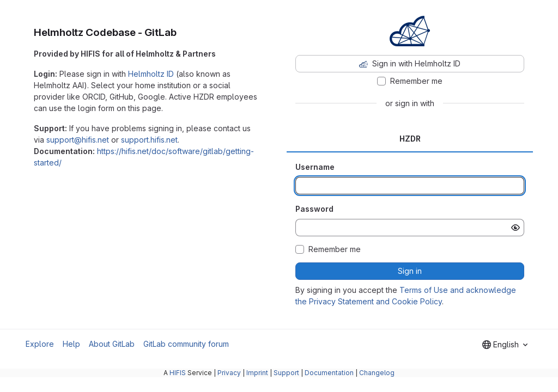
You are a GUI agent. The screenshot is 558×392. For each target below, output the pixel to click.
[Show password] (515, 228)
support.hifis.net (149, 140)
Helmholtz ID (151, 74)
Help (71, 344)
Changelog (377, 373)
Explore (40, 344)
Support (286, 373)
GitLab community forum (186, 344)
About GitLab (112, 344)
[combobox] (505, 345)
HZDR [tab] (410, 139)
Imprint (257, 373)
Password (314, 209)
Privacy (229, 373)
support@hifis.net (78, 140)
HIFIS (178, 373)
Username (315, 167)
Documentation (329, 373)
